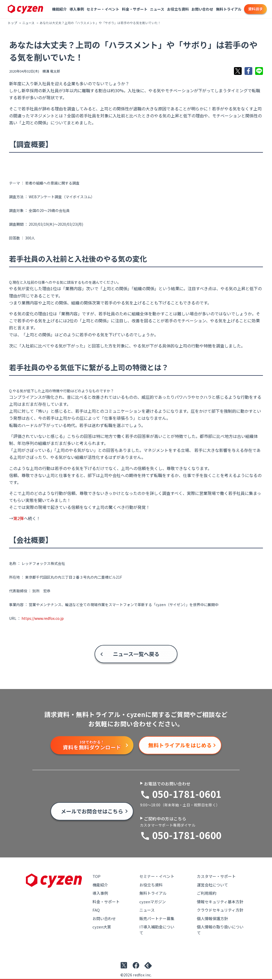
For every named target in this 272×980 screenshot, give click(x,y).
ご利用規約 (207, 893)
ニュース (157, 9)
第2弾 (19, 518)
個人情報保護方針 (212, 918)
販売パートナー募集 (157, 918)
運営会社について (212, 885)
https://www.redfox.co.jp (43, 618)
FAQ (96, 910)
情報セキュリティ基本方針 (220, 902)
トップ (12, 23)
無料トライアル (229, 9)
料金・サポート (135, 9)
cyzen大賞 (102, 927)
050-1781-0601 (187, 794)
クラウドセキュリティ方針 (220, 910)
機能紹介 (59, 9)
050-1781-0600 (187, 835)
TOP (96, 876)
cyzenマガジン (153, 902)
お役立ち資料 (178, 9)
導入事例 (77, 9)
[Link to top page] (26, 9)
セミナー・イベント (103, 9)
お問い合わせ (202, 9)
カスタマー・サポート (216, 876)
